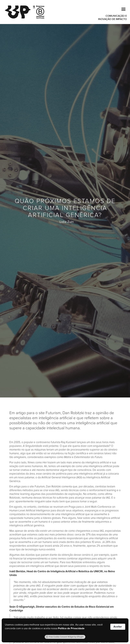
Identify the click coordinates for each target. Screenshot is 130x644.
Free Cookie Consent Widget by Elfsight (65, 637)
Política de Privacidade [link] (71, 628)
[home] (20, 12)
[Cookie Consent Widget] (65, 630)
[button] (122, 9)
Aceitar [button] (118, 627)
